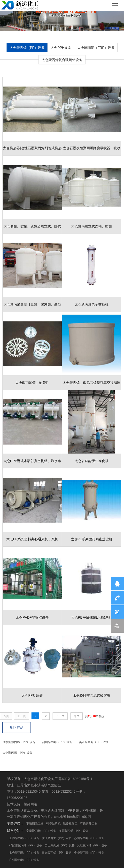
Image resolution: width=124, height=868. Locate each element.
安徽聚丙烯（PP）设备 (41, 831)
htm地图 (73, 817)
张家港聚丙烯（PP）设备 (19, 742)
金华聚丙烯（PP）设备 (89, 853)
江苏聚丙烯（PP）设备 (74, 831)
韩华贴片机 (53, 824)
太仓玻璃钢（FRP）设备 (96, 48)
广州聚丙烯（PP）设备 (24, 860)
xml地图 (60, 817)
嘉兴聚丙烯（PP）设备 (57, 853)
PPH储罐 (89, 810)
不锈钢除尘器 (35, 824)
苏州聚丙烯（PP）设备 (89, 838)
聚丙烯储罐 (56, 810)
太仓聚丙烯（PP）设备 (27, 48)
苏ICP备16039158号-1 (75, 779)
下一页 (60, 716)
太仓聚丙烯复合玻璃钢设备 (62, 60)
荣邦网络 (31, 804)
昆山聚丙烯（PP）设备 (57, 742)
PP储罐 (74, 810)
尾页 (77, 716)
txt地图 (86, 817)
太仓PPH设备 (61, 48)
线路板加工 (70, 824)
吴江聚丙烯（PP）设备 (94, 742)
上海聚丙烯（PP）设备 (24, 838)
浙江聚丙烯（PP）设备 (57, 838)
